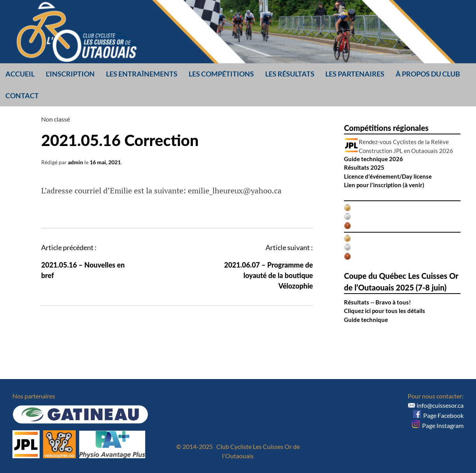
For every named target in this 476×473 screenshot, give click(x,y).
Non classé (56, 119)
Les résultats (290, 74)
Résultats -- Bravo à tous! (377, 302)
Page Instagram (438, 425)
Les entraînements (142, 74)
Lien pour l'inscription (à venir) (384, 185)
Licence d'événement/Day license (388, 176)
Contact (22, 96)
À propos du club (428, 74)
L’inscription (70, 74)
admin (76, 162)
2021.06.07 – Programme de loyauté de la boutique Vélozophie (268, 275)
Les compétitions (221, 74)
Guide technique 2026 (374, 159)
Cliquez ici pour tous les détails (385, 311)
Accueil (20, 74)
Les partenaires (355, 74)
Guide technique (366, 320)
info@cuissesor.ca (440, 405)
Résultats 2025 (364, 167)
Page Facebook (438, 415)
